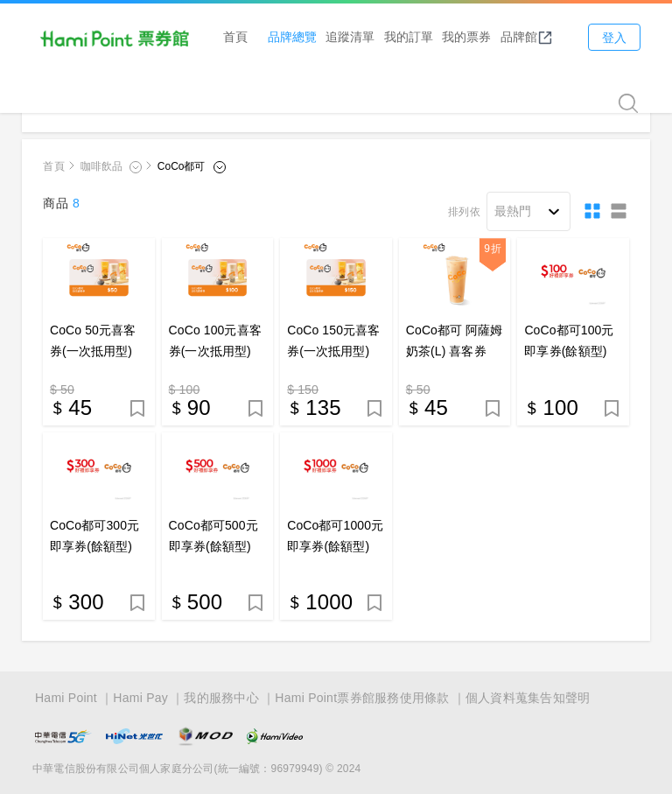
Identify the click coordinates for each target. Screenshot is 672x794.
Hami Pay (140, 698)
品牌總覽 (292, 36)
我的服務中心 (221, 698)
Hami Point (66, 698)
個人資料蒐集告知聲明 (528, 698)
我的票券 (466, 36)
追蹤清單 (350, 36)
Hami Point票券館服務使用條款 (362, 698)
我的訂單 (409, 36)
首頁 (235, 36)
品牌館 (527, 37)
